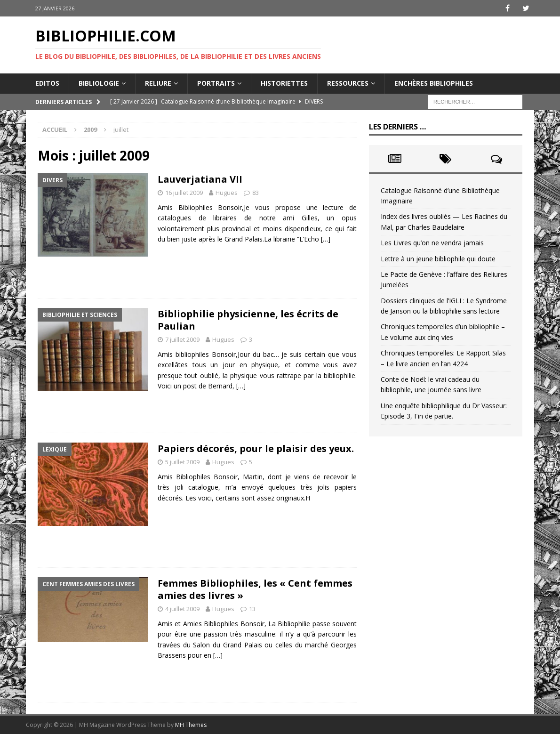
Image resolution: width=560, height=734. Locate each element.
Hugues (227, 193)
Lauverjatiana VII (200, 179)
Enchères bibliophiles (434, 83)
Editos (47, 83)
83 (256, 193)
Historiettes (284, 83)
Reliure (158, 83)
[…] (326, 239)
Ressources (348, 83)
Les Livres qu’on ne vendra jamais (432, 243)
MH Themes (191, 725)
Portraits (216, 83)
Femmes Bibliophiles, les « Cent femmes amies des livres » (255, 589)
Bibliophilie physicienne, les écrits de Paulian (248, 320)
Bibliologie (99, 83)
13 (252, 609)
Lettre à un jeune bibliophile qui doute (438, 259)
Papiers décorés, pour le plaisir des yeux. (256, 448)
